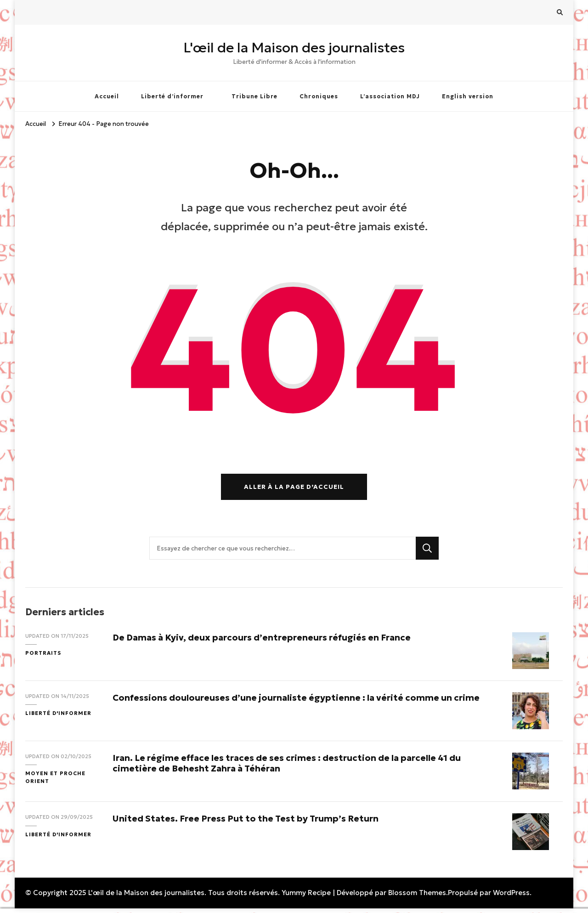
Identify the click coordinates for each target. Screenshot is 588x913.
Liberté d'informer (58, 713)
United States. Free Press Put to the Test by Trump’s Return (246, 819)
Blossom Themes (417, 893)
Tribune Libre (254, 96)
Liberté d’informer (172, 96)
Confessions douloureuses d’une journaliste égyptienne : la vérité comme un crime (296, 698)
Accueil (107, 96)
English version (468, 96)
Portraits (43, 653)
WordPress (511, 893)
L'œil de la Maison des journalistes (294, 48)
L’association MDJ (390, 96)
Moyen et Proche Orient (55, 777)
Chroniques (319, 96)
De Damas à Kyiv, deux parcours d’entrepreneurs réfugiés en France (262, 638)
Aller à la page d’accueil (294, 487)
